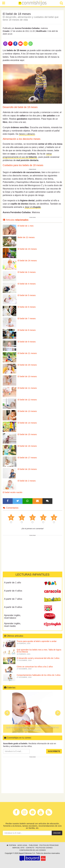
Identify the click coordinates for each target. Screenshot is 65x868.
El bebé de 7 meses (27, 318)
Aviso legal (22, 845)
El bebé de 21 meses (27, 353)
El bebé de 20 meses (27, 365)
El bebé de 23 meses (27, 249)
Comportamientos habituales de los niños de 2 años (39, 675)
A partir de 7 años (13, 599)
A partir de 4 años (13, 591)
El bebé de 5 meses (27, 295)
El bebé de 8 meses (27, 330)
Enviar (57, 833)
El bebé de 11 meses (27, 388)
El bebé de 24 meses (27, 260)
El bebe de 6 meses (27, 307)
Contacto (30, 848)
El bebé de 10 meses (27, 376)
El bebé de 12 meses (27, 400)
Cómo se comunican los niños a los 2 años (35, 667)
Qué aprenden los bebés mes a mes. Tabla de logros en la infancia (39, 651)
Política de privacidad (49, 845)
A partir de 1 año (13, 583)
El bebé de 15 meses (27, 434)
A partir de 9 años (13, 607)
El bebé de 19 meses (27, 469)
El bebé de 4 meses (27, 284)
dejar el (33, 207)
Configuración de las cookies (32, 850)
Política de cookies (44, 848)
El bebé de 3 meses (27, 272)
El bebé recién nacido (12, 492)
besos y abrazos (27, 134)
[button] (7, 713)
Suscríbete (54, 751)
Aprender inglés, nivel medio (12, 625)
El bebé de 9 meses (27, 342)
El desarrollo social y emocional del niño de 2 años (38, 658)
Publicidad (33, 845)
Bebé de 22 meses (26, 237)
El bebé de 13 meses (27, 411)
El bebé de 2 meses (27, 481)
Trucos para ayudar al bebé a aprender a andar (37, 641)
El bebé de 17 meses (27, 458)
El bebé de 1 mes (26, 226)
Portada (11, 845)
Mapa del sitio (18, 848)
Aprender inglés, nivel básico (12, 617)
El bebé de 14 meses (27, 423)
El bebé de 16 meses (27, 446)
